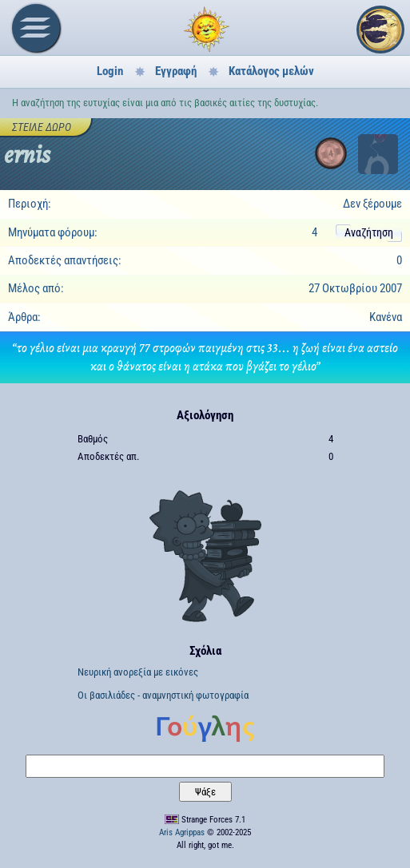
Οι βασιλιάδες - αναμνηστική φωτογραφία (163, 695)
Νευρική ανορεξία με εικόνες (138, 672)
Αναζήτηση (369, 232)
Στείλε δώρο (42, 127)
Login (110, 71)
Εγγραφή (176, 71)
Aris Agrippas (182, 832)
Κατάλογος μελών (271, 71)
